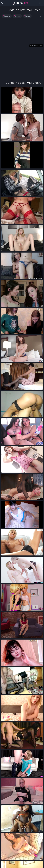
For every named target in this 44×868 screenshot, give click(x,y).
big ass (18, 16)
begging (7, 16)
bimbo (28, 16)
